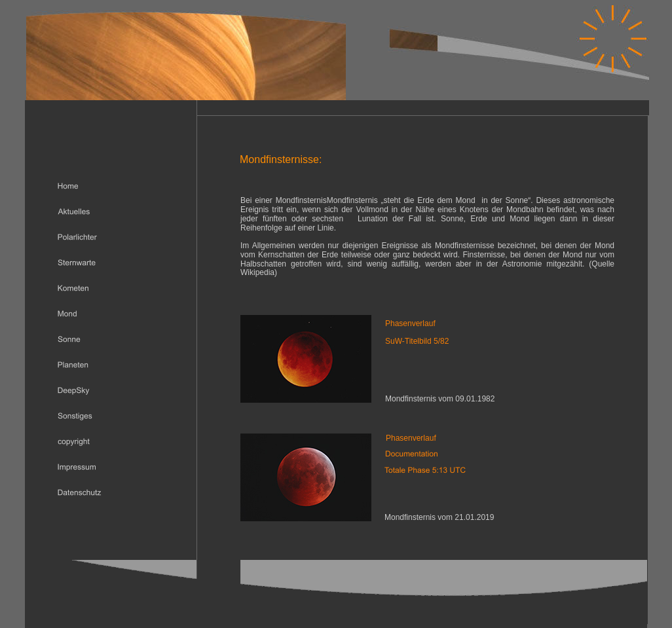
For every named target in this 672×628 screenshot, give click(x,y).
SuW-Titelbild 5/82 (417, 341)
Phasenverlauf (411, 438)
